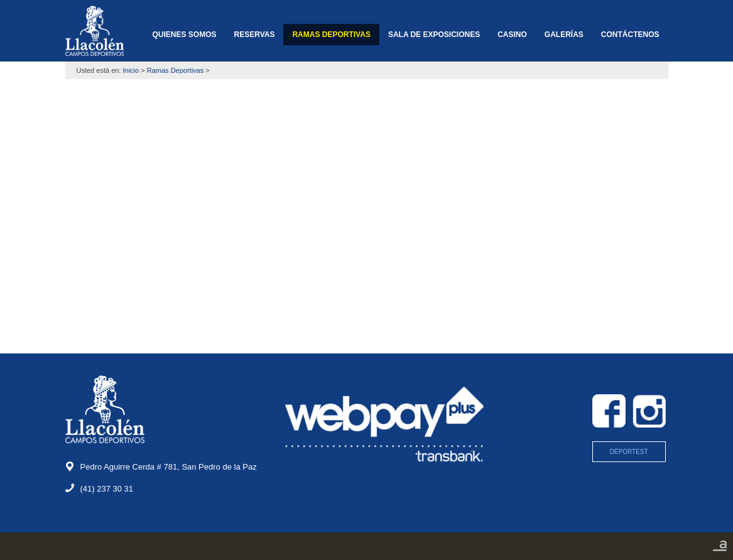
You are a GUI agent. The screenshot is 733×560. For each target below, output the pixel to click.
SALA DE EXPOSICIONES (434, 35)
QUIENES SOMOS (184, 35)
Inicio (131, 70)
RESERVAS (255, 35)
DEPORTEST (629, 452)
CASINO (512, 35)
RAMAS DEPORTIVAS (331, 35)
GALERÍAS (564, 35)
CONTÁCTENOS (630, 35)
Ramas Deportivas (175, 70)
